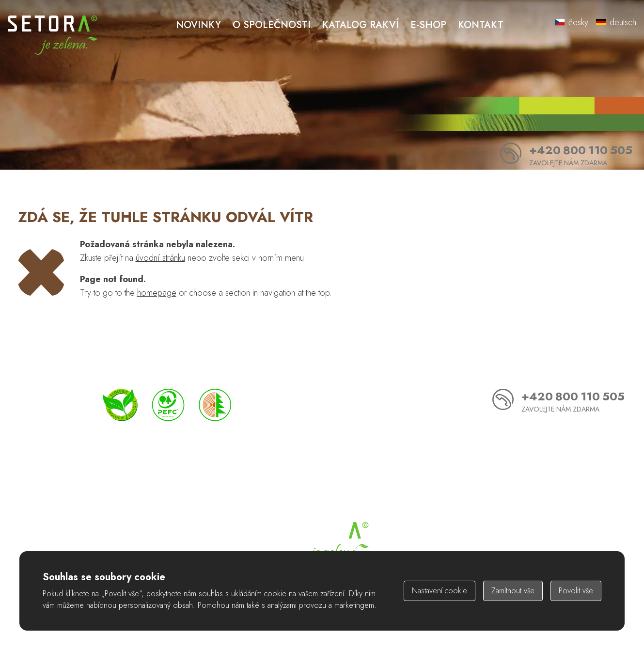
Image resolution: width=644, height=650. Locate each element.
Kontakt (481, 25)
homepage (157, 293)
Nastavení (440, 591)
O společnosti (272, 25)
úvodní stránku (160, 258)
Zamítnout (513, 591)
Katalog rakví (361, 25)
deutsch (616, 22)
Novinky (198, 25)
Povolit (576, 591)
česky (572, 22)
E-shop (428, 25)
